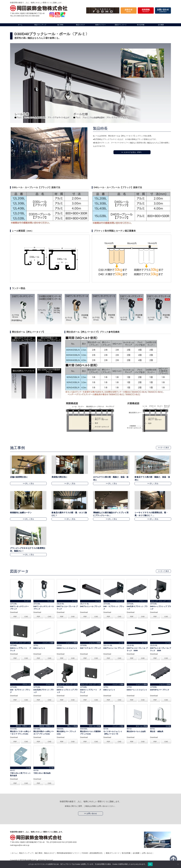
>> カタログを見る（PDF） (132, 152)
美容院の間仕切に (59, 477)
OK (150, 864)
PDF (15, 617)
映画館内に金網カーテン (21, 513)
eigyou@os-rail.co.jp (22, 845)
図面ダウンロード (113, 853)
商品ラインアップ (26, 853)
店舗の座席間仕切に (19, 477)
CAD (26, 617)
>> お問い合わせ (90, 813)
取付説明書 (126, 853)
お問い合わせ (147, 853)
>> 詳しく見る (28, 483)
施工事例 (39, 853)
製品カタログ (49, 853)
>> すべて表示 (163, 448)
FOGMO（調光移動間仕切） (93, 853)
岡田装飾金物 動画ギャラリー (68, 853)
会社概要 (136, 853)
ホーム (14, 853)
